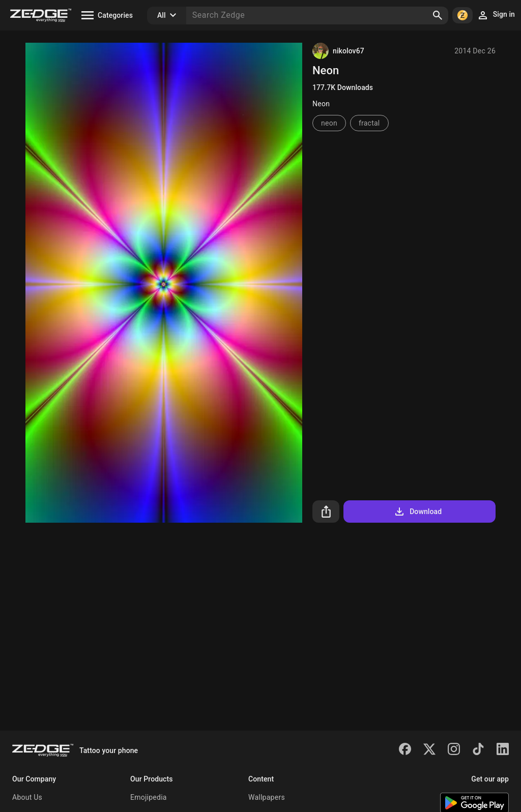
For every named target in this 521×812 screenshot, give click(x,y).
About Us (27, 797)
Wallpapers (267, 797)
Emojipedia (149, 797)
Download (417, 512)
